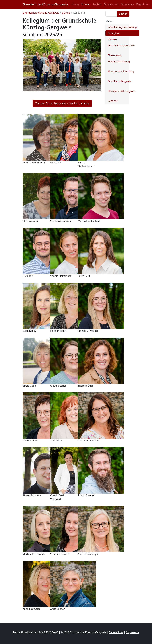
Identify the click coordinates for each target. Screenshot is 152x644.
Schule (66, 13)
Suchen (123, 14)
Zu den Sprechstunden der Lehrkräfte (62, 103)
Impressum (132, 632)
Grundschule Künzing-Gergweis (45, 4)
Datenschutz (116, 632)
